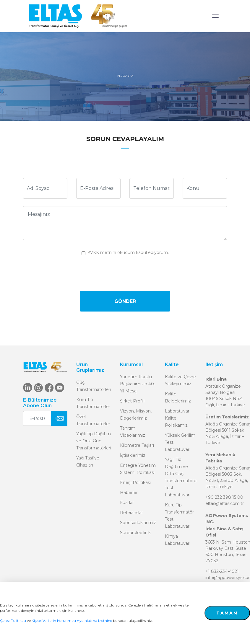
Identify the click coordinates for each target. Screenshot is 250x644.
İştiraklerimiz (133, 455)
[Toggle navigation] (215, 16)
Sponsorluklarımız (138, 523)
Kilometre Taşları (137, 445)
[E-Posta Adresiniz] (37, 418)
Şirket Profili (132, 401)
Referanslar (132, 513)
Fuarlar (127, 503)
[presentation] (125, 273)
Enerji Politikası (135, 482)
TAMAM (227, 613)
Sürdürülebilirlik (135, 533)
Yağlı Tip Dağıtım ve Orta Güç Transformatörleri (94, 441)
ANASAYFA (125, 76)
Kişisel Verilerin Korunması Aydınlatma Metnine (72, 621)
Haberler (129, 493)
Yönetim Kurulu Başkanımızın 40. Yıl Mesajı (137, 384)
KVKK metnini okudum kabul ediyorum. (128, 252)
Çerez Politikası (13, 621)
